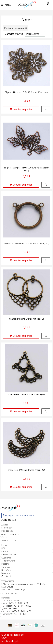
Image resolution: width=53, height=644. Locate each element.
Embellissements (9, 555)
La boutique (7, 528)
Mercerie (5, 564)
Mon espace (7, 531)
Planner (5, 545)
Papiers (5, 551)
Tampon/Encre (8, 561)
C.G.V (4, 638)
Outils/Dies (6, 558)
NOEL (4, 548)
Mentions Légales (11, 641)
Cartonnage (7, 567)
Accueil (5, 525)
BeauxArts (6, 570)
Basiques (6, 573)
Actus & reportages (10, 534)
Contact (5, 537)
